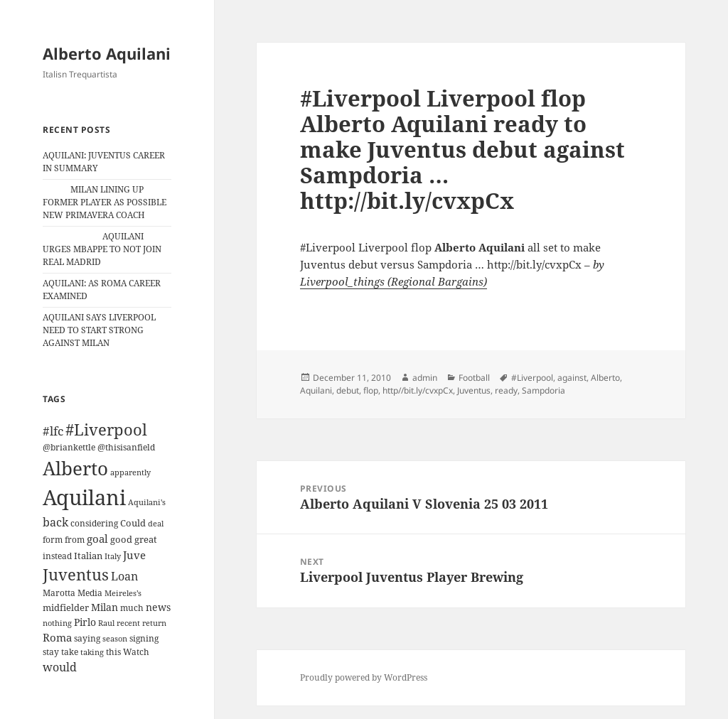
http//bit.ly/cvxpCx (418, 390)
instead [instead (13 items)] (57, 556)
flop (371, 390)
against (572, 378)
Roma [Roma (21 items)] (57, 637)
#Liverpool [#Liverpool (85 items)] (106, 429)
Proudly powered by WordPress (364, 677)
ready (506, 390)
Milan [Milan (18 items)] (105, 607)
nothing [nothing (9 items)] (57, 623)
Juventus (474, 390)
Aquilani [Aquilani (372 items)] (84, 497)
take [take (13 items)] (70, 652)
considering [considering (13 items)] (94, 523)
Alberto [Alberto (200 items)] (75, 468)
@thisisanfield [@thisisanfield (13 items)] (126, 447)
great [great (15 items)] (146, 539)
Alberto (605, 378)
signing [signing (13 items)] (144, 638)
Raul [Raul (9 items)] (106, 623)
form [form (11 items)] (53, 540)
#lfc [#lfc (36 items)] (53, 431)
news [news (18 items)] (158, 607)
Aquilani (316, 390)
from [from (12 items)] (75, 540)
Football (474, 378)
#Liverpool (532, 378)
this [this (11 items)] (113, 652)
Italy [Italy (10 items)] (113, 556)
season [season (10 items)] (115, 638)
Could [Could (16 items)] (133, 523)
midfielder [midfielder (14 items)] (66, 607)
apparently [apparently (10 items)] (130, 472)
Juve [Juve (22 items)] (134, 555)
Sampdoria (544, 390)
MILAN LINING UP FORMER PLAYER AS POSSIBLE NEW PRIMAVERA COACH (105, 202)
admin (425, 378)
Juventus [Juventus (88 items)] (76, 574)
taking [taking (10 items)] (92, 652)
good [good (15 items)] (121, 539)
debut (348, 390)
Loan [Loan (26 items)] (124, 576)
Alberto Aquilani (107, 53)
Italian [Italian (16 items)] (88, 556)
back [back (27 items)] (55, 522)
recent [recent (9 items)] (128, 623)
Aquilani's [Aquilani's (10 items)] (147, 502)
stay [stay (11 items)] (51, 652)
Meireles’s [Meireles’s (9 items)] (123, 593)
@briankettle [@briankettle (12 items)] (69, 447)
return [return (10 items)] (154, 623)
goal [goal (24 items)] (97, 539)
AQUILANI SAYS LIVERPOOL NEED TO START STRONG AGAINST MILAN (99, 330)
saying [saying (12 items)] (87, 638)
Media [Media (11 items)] (90, 593)
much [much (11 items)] (132, 608)
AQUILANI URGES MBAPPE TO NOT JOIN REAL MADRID (102, 249)
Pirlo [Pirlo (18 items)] (85, 622)
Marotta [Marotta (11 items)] (59, 593)
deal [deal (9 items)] (156, 524)
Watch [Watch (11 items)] (136, 652)
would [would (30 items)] (60, 667)
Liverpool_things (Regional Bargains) (394, 281)
